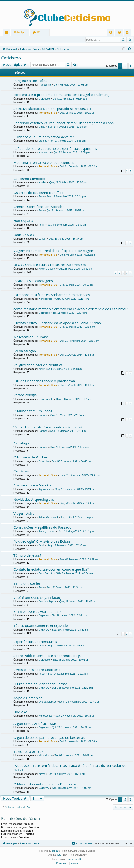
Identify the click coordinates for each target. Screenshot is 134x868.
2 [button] (125, 66)
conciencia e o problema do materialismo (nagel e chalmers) (61, 95)
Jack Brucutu (46, 399)
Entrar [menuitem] (120, 33)
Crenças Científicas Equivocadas (39, 207)
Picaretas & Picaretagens (33, 281)
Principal (20, 32)
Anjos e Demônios (28, 698)
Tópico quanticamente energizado (41, 626)
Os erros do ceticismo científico (38, 193)
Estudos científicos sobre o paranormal (45, 381)
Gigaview (44, 616)
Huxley (43, 183)
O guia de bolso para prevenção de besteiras (49, 738)
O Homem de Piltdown (32, 457)
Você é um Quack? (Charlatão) (37, 598)
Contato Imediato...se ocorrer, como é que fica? (51, 569)
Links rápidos (7, 33)
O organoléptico (48, 602)
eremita (43, 141)
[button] (131, 66)
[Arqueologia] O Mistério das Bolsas (42, 541)
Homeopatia (23, 221)
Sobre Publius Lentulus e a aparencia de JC (47, 656)
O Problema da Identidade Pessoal (41, 684)
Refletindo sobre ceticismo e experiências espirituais (55, 149)
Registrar (25, 40)
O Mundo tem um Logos (33, 411)
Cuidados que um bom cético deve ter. (44, 137)
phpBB (55, 851)
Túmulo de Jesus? (27, 555)
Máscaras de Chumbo (31, 337)
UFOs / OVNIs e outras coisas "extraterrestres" (50, 265)
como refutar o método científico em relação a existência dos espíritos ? (71, 309)
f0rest (42, 674)
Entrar (9, 40)
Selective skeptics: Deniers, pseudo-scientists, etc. (53, 109)
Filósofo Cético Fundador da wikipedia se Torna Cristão (57, 323)
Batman (43, 415)
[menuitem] (111, 32)
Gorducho (44, 99)
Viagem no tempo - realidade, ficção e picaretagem (54, 251)
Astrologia (21, 443)
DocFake (20, 712)
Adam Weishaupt (48, 517)
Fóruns (42, 32)
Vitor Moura (45, 756)
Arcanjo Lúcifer (47, 269)
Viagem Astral (24, 514)
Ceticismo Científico (29, 179)
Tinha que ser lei (27, 584)
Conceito (44, 461)
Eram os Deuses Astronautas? (37, 612)
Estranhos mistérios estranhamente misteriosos (52, 295)
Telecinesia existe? (28, 752)
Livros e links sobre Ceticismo (37, 670)
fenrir (42, 225)
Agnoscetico (46, 299)
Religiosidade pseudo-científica (38, 365)
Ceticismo (11, 58)
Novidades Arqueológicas (34, 500)
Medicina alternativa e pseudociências (44, 163)
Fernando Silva (48, 113)
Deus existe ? (24, 235)
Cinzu (42, 127)
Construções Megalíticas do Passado (42, 527)
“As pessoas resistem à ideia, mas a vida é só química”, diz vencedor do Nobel (70, 768)
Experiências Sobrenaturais (35, 642)
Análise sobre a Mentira (32, 485)
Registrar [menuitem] (129, 33)
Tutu (41, 197)
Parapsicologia (25, 395)
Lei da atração (25, 351)
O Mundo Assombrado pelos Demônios (45, 784)
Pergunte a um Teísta (30, 81)
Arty (59, 855)
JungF (42, 239)
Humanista (45, 85)
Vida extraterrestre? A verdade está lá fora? (48, 427)
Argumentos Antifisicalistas (35, 724)
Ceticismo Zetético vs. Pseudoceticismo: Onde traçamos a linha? (64, 123)
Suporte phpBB (75, 859)
